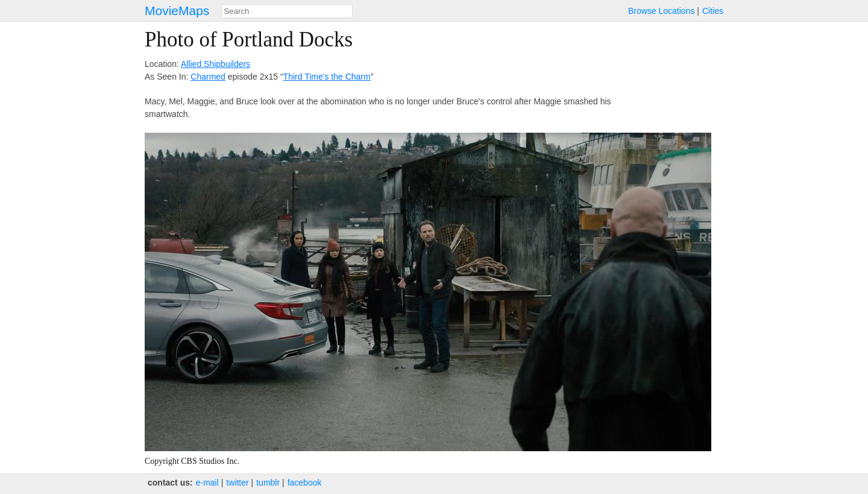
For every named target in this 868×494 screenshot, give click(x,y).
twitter (237, 483)
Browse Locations (662, 11)
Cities (713, 11)
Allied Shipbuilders (215, 64)
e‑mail (207, 483)
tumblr (268, 483)
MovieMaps (177, 11)
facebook (305, 483)
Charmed (208, 77)
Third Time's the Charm (327, 77)
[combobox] (287, 11)
